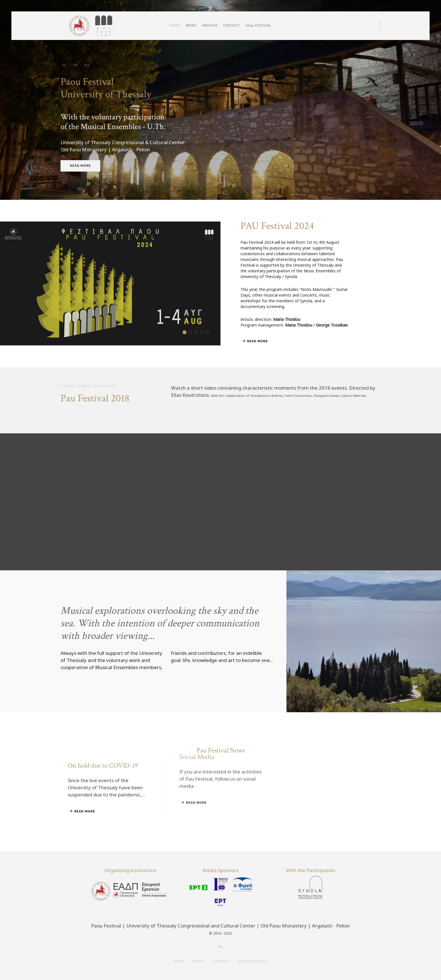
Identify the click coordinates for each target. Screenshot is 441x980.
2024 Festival (258, 26)
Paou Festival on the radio (209, 333)
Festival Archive (198, 333)
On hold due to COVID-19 (192, 333)
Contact (232, 26)
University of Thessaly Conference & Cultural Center (87, 65)
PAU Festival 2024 (186, 333)
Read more (80, 166)
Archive (210, 26)
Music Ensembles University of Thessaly (76, 65)
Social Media (203, 333)
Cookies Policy (253, 961)
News (191, 26)
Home (175, 26)
